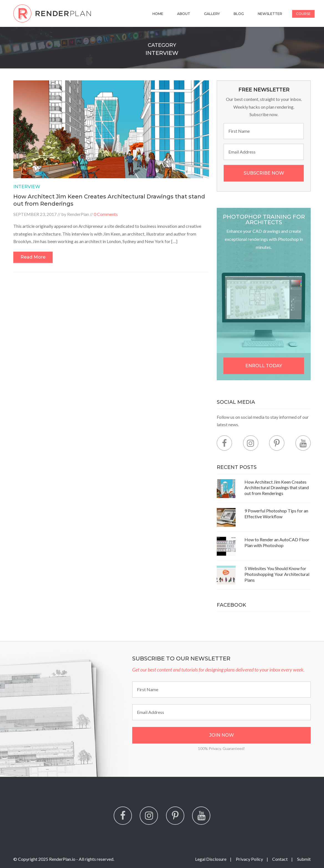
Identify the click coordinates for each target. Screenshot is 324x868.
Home (158, 14)
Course (303, 14)
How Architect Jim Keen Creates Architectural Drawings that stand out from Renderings (277, 488)
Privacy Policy (249, 859)
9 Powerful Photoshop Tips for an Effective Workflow (276, 514)
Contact (280, 859)
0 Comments (106, 214)
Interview (27, 187)
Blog (239, 14)
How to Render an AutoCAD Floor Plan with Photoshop (277, 542)
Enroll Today (264, 366)
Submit (304, 859)
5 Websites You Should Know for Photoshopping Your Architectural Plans (277, 574)
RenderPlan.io (62, 859)
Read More (33, 257)
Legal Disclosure (211, 859)
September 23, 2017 (35, 214)
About (184, 14)
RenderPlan (78, 214)
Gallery (212, 14)
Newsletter (270, 14)
